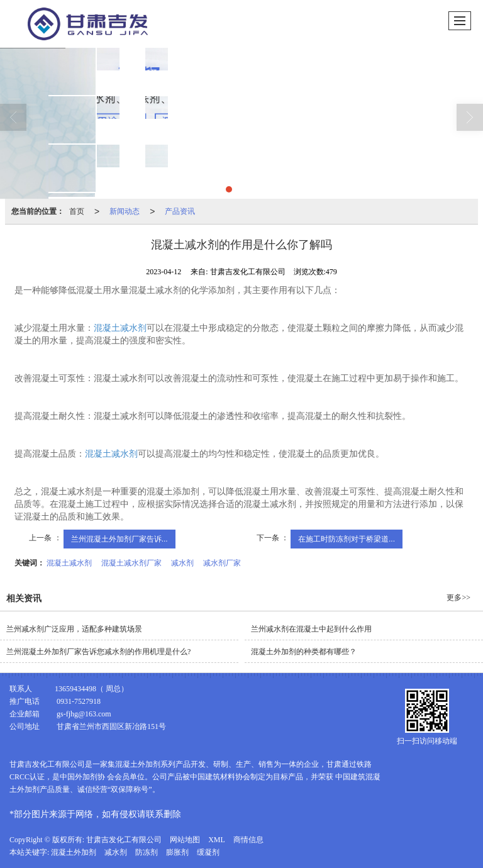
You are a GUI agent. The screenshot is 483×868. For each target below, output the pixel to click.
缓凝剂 (208, 852)
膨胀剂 (177, 852)
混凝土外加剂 (74, 852)
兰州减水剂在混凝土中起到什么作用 (311, 629)
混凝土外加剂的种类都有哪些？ (304, 652)
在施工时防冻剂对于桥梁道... (347, 539)
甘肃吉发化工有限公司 (124, 840)
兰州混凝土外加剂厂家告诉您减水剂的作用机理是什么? (98, 652)
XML (217, 840)
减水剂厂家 (222, 563)
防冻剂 (147, 852)
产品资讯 (180, 211)
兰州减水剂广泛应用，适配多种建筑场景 (74, 629)
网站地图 (185, 840)
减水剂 (182, 563)
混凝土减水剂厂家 (131, 563)
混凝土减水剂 (120, 328)
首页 (77, 211)
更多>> (458, 598)
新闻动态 (125, 211)
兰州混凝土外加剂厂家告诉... (119, 539)
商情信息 (248, 840)
